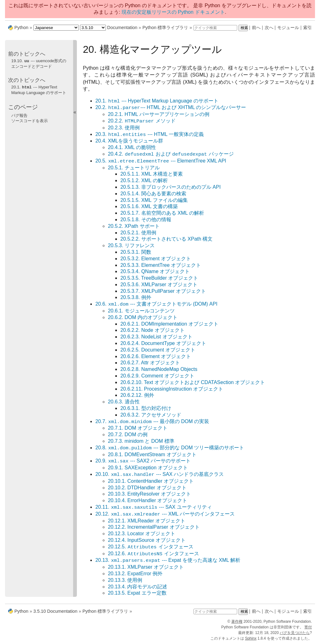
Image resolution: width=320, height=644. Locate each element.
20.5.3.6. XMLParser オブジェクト (159, 285)
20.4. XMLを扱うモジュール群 (129, 141)
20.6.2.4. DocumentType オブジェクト (163, 343)
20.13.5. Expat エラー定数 (137, 593)
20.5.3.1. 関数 (136, 252)
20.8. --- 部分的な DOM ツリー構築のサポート (170, 448)
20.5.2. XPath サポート (134, 226)
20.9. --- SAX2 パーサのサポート (143, 461)
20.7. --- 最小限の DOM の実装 (152, 422)
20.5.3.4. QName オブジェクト (155, 271)
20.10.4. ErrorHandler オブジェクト (147, 500)
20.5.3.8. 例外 (136, 297)
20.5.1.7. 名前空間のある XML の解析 (162, 213)
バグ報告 (19, 115)
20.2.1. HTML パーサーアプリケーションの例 (159, 114)
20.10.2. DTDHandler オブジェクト (147, 488)
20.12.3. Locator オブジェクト (142, 534)
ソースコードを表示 (30, 120)
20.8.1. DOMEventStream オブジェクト (152, 454)
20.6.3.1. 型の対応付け (146, 408)
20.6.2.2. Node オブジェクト (152, 330)
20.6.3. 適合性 (124, 402)
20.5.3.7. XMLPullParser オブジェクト (163, 291)
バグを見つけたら (295, 633)
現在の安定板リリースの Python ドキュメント (173, 12)
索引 (307, 27)
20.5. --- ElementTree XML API (161, 161)
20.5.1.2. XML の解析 (144, 180)
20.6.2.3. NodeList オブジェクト (156, 337)
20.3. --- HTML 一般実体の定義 (150, 135)
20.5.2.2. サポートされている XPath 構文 (166, 239)
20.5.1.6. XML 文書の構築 (149, 206)
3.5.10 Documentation (55, 611)
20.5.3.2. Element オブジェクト (156, 259)
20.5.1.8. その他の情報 (146, 220)
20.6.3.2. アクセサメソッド (151, 415)
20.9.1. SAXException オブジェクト (148, 468)
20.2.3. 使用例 (124, 128)
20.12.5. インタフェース (150, 547)
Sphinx (251, 638)
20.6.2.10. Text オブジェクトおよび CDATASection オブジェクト (193, 382)
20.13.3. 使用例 (125, 580)
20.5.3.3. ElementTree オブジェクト (161, 265)
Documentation (122, 27)
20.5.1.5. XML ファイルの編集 (154, 200)
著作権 (237, 622)
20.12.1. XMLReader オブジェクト (147, 521)
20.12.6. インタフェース (153, 554)
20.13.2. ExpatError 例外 (135, 574)
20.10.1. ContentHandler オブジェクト (151, 481)
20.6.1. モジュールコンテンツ (141, 311)
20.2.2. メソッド (142, 121)
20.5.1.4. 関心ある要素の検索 (153, 194)
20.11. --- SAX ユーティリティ (153, 507)
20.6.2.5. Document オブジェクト (158, 350)
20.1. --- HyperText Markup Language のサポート (157, 101)
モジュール (288, 27)
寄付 (308, 627)
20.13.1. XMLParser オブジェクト (146, 567)
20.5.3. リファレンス (131, 245)
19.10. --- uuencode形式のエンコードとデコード (39, 63)
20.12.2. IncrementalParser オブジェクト (154, 527)
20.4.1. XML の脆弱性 (132, 147)
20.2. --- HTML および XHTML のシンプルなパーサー (171, 108)
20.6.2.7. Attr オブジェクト (150, 363)
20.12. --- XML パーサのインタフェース (165, 514)
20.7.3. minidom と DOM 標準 (141, 441)
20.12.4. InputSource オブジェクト (147, 540)
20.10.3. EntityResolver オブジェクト (149, 494)
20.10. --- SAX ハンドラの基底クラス (160, 474)
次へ (269, 27)
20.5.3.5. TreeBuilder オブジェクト (159, 278)
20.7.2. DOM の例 (128, 434)
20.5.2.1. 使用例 (138, 233)
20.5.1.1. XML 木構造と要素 (151, 174)
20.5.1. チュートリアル (134, 168)
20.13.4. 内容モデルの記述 (137, 587)
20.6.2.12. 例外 (137, 395)
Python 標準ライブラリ (165, 27)
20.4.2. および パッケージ (171, 154)
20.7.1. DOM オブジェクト (138, 428)
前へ (256, 27)
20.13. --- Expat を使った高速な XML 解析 (168, 560)
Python (21, 27)
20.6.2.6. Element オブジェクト (156, 356)
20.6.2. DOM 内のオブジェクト (143, 317)
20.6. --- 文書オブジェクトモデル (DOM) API (156, 304)
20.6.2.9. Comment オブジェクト (157, 376)
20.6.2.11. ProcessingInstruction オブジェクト (172, 389)
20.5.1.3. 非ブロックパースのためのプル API (170, 187)
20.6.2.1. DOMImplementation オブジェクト (169, 324)
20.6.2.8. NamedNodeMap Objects (159, 369)
